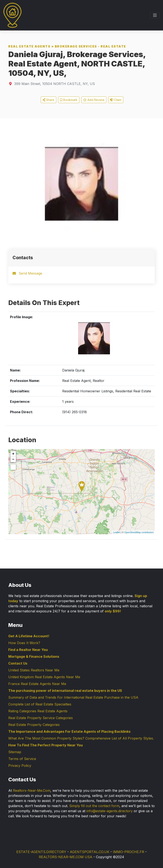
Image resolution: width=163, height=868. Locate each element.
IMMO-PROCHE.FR (129, 852)
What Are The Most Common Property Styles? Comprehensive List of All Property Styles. (81, 738)
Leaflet (117, 532)
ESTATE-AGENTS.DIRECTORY (41, 852)
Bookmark (69, 100)
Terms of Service (22, 759)
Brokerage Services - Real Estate (90, 46)
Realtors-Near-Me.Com (32, 790)
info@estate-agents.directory (110, 811)
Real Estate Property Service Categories (41, 718)
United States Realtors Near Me (34, 670)
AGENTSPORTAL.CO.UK (90, 852)
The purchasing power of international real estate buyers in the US (65, 691)
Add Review (94, 100)
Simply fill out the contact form (94, 806)
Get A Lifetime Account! (29, 636)
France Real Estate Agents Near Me (37, 684)
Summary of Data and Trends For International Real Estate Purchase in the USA (73, 697)
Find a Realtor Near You (28, 650)
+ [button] (13, 454)
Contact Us (18, 663)
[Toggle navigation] (155, 15)
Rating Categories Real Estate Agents (38, 711)
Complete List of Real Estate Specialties (40, 704)
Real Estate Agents (29, 46)
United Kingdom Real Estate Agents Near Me (44, 677)
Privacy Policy (20, 766)
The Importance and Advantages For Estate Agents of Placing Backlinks (69, 731)
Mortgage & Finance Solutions (34, 656)
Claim (116, 100)
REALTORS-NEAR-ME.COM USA (66, 857)
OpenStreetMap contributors (139, 532)
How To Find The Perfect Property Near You (46, 745)
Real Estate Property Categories (34, 725)
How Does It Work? (24, 643)
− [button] (13, 459)
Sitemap (15, 752)
